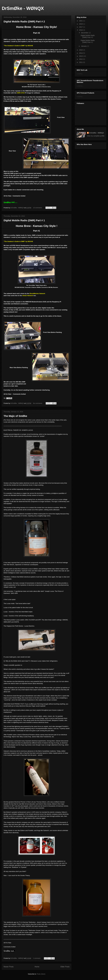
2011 (81, 62)
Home (37, 967)
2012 (81, 59)
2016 (81, 30)
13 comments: (38, 208)
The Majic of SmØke (15, 416)
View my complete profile (96, 136)
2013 (81, 56)
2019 (81, 24)
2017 (81, 27)
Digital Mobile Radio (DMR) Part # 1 (24, 220)
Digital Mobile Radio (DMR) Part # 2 (24, 22)
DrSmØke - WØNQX (23, 8)
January (84, 46)
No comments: (38, 403)
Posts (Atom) (41, 974)
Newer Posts (9, 967)
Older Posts (65, 967)
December (85, 33)
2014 (81, 53)
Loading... (80, 74)
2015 (81, 50)
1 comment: (37, 958)
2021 (81, 21)
